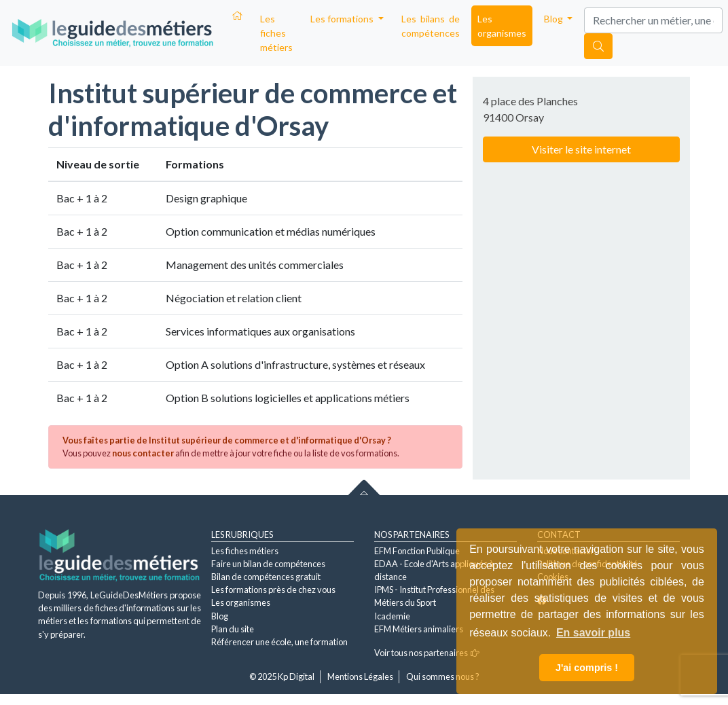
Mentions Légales (360, 676)
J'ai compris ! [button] (587, 668)
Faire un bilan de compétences (268, 564)
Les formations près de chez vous (273, 590)
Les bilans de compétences (431, 26)
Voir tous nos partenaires (427, 653)
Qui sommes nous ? (443, 676)
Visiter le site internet (581, 149)
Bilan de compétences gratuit (266, 577)
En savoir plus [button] (593, 633)
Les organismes (502, 26)
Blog (220, 616)
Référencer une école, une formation (279, 642)
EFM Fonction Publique (417, 551)
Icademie (392, 616)
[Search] (653, 20)
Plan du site (233, 629)
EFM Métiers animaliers (419, 629)
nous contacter (143, 453)
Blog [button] (554, 19)
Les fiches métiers (276, 33)
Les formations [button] (343, 19)
